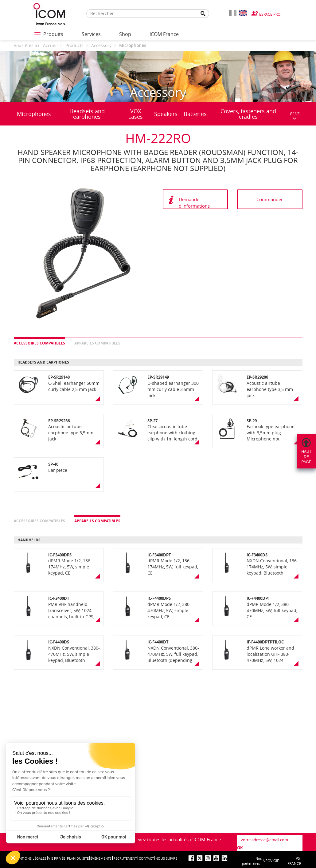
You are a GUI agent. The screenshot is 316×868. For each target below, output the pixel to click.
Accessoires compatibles (39, 343)
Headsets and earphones (87, 114)
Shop (125, 34)
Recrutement (125, 858)
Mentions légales (30, 858)
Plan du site (78, 858)
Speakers (166, 114)
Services (91, 34)
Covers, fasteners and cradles (248, 114)
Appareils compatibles (97, 343)
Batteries (195, 114)
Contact (146, 858)
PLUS (295, 115)
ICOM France (164, 34)
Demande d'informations (194, 203)
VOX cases (136, 114)
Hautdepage (306, 457)
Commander (270, 199)
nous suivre (166, 858)
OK (240, 848)
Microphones (34, 114)
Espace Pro (270, 14)
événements (101, 858)
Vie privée (57, 858)
